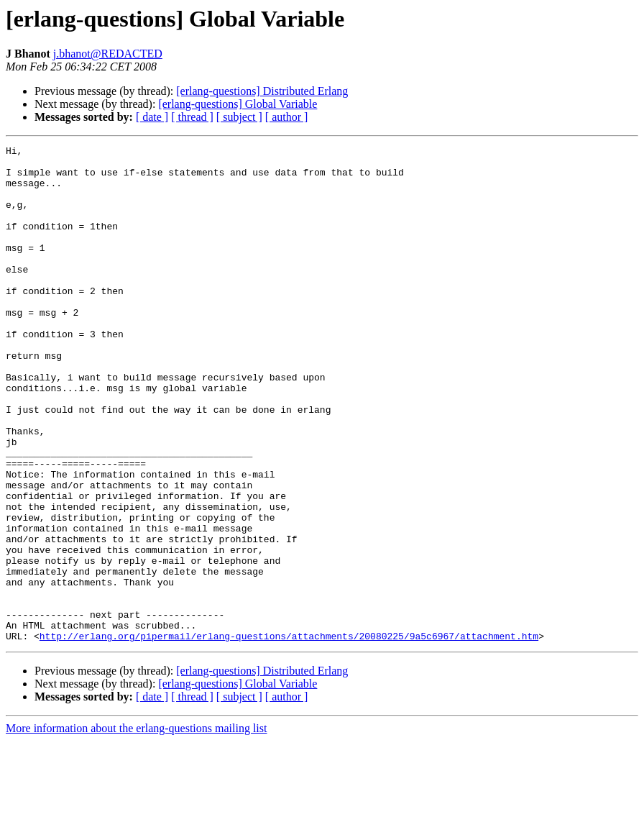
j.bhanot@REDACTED (108, 54)
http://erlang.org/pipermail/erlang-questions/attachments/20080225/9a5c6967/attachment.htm (289, 735)
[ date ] (152, 117)
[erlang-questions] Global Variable (238, 104)
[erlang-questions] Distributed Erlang (262, 91)
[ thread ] (192, 117)
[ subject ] (239, 117)
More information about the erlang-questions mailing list (136, 827)
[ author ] (287, 117)
